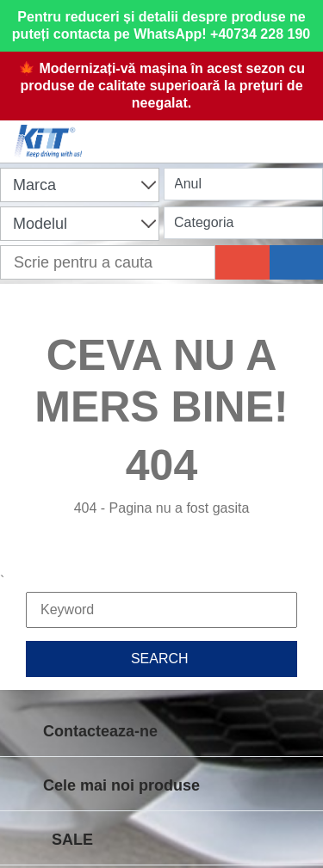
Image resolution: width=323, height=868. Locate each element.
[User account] (230, 131)
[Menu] (301, 131)
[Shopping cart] (158, 131)
